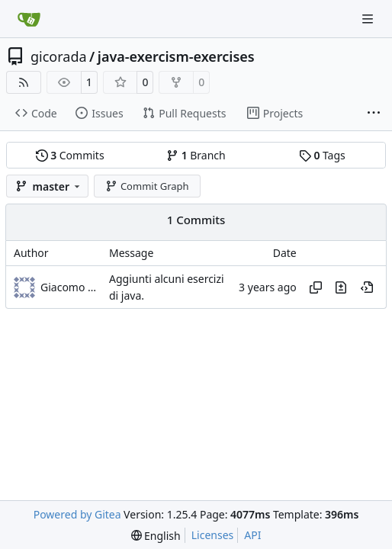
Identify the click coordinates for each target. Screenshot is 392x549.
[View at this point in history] (367, 287)
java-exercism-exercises (176, 56)
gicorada (59, 56)
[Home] (29, 19)
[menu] (156, 536)
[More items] (374, 114)
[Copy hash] (316, 287)
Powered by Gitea (77, 514)
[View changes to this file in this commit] (341, 287)
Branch (196, 155)
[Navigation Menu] (369, 19)
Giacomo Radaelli (71, 287)
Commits (70, 155)
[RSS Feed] (24, 82)
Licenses (213, 535)
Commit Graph (147, 186)
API (252, 535)
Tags (322, 155)
